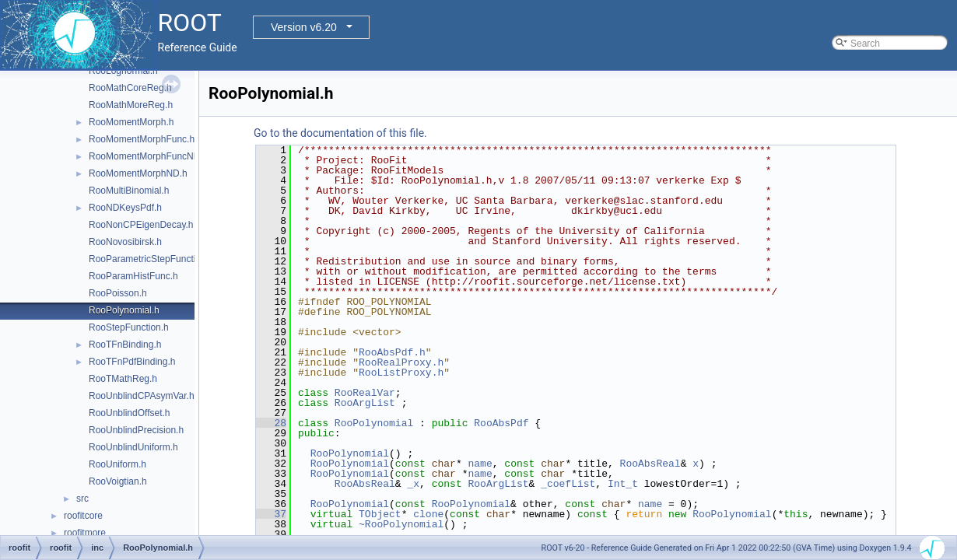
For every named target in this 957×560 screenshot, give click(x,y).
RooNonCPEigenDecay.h (141, 225)
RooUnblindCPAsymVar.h (142, 396)
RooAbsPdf (501, 423)
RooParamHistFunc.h (133, 276)
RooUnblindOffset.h (130, 413)
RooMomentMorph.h (131, 122)
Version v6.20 (304, 27)
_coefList (568, 484)
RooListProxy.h (401, 373)
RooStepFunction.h (129, 327)
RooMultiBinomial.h (129, 191)
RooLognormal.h (123, 71)
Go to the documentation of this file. (340, 133)
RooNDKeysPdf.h (125, 208)
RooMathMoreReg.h (131, 105)
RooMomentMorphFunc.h (142, 139)
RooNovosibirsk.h (125, 242)
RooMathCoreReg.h (130, 88)
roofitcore (83, 516)
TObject (380, 514)
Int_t (623, 484)
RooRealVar (365, 393)
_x (413, 484)
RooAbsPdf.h (392, 352)
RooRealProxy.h (401, 362)
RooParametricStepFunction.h (151, 259)
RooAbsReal (650, 464)
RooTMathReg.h (123, 379)
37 (271, 514)
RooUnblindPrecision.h (136, 430)
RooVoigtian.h (118, 481)
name (480, 464)
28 (271, 423)
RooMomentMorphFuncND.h (148, 156)
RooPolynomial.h (124, 310)
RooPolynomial (374, 423)
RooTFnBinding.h (125, 345)
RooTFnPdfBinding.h (132, 362)
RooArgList (365, 403)
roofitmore (85, 533)
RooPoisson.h (118, 293)
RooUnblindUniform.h (133, 447)
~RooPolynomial (401, 524)
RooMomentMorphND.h (138, 173)
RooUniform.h (117, 464)
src (82, 499)
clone (428, 514)
